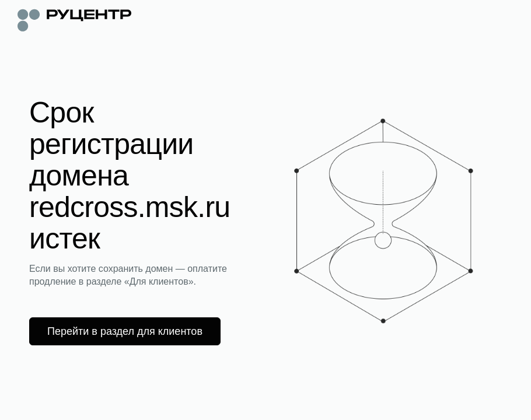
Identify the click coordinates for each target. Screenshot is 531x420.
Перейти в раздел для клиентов (125, 331)
